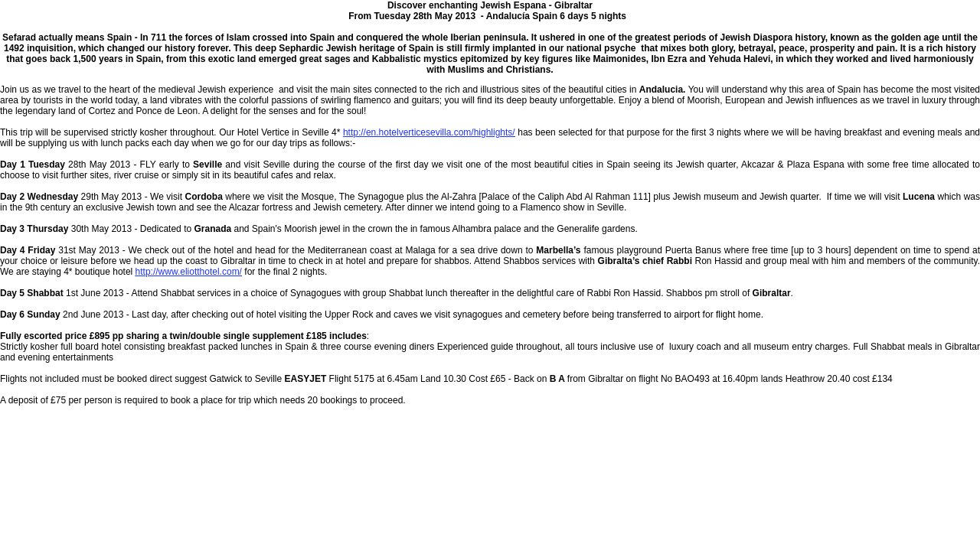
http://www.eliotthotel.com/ (189, 272)
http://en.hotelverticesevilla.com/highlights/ (429, 132)
